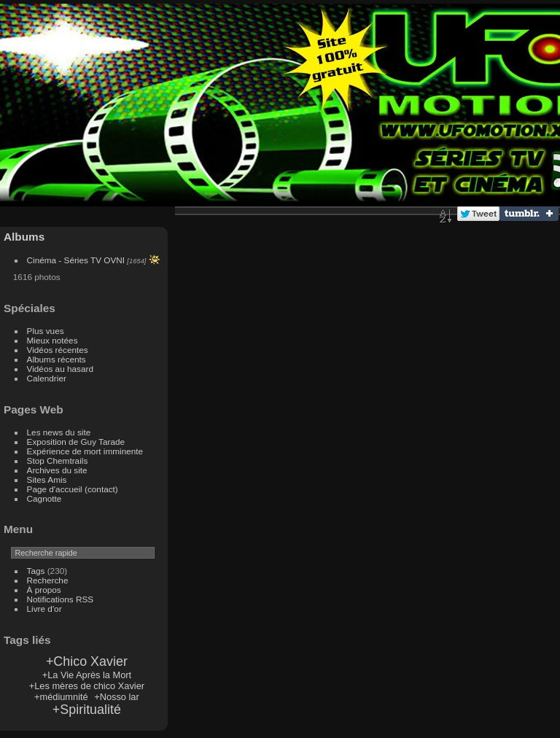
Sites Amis (47, 479)
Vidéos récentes (58, 350)
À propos (44, 590)
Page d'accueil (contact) (73, 489)
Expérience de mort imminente (85, 451)
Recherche (48, 580)
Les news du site (59, 432)
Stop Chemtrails (58, 461)
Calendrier (47, 378)
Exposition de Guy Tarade (76, 442)
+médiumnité (61, 697)
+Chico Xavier (87, 661)
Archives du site (57, 470)
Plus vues (46, 331)
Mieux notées (52, 340)
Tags (36, 571)
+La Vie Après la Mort (87, 675)
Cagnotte (44, 498)
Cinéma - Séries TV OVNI (76, 260)
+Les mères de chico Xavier (87, 686)
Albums (24, 237)
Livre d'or (44, 609)
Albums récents (57, 359)
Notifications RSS (61, 599)
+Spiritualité (87, 710)
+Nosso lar (117, 697)
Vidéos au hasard (60, 369)
